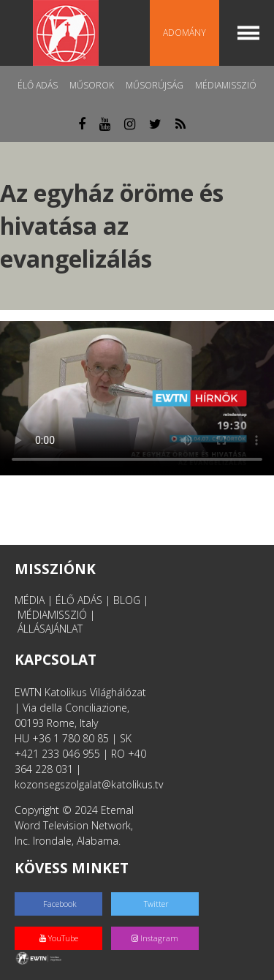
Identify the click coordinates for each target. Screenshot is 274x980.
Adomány (184, 33)
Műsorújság (155, 85)
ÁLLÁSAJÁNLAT (50, 629)
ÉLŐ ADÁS (79, 600)
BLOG (127, 600)
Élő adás (38, 85)
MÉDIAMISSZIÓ (52, 615)
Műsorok (92, 85)
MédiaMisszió (226, 85)
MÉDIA (30, 600)
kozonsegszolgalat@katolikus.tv (89, 784)
